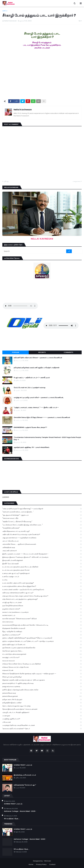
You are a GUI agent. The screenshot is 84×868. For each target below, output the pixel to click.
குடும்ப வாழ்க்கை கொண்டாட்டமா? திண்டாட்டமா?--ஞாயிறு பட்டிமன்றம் (42, 641)
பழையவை (77, 181)
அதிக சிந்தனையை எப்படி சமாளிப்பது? (42, 531)
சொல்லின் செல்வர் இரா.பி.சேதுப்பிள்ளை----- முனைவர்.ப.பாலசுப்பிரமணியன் (42, 417)
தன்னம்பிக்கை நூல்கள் (42, 696)
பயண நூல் (42, 716)
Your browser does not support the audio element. (20, 306)
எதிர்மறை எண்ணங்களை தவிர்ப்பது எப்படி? (42, 593)
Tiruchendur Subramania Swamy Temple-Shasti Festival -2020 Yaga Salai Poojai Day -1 (47, 438)
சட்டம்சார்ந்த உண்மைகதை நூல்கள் (42, 654)
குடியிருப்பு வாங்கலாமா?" (42, 635)
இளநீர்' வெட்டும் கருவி (42, 564)
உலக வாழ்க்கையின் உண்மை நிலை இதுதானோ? (42, 586)
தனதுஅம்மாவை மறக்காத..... (42, 687)
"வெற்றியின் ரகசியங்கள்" (42, 528)
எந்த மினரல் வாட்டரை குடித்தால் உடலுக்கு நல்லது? (42, 599)
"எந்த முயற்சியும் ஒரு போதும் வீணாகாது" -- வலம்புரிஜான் (42, 509)
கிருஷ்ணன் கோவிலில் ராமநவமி (42, 628)
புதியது (6, 181)
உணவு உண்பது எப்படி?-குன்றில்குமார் (42, 573)
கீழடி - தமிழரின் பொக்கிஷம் (42, 632)
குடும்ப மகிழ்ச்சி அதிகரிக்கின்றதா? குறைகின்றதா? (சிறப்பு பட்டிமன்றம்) (42, 638)
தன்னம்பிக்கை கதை (42, 693)
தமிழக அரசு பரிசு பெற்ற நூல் (42, 700)
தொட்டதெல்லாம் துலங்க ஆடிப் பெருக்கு (42, 706)
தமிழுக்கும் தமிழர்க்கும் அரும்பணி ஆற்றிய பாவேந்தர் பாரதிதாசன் (37, 368)
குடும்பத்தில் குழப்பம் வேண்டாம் (42, 645)
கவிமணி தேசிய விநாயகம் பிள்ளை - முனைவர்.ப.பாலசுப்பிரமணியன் (38, 358)
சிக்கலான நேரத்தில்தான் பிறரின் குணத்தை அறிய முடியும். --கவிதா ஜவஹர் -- (42, 674)
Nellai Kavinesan (23, 110)
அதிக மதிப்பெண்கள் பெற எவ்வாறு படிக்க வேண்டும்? (42, 535)
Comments (68, 352)
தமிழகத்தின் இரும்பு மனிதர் (42, 703)
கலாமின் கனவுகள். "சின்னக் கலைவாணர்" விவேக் (42, 619)
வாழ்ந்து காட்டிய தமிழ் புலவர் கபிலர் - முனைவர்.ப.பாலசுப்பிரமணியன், (39, 398)
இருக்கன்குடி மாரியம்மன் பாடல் (25, 775)
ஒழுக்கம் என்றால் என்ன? (42, 609)
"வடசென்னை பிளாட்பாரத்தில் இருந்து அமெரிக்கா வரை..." (42, 525)
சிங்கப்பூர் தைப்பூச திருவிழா (42, 677)
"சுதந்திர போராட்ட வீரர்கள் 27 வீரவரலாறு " (42, 522)
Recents (42, 352)
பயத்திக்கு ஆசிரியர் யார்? (42, 719)
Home (31, 864)
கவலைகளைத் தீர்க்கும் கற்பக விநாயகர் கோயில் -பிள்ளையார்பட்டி (42, 625)
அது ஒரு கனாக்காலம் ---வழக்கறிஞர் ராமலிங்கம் (42, 538)
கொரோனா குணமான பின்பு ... (42, 651)
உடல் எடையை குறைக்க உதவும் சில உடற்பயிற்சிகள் (42, 567)
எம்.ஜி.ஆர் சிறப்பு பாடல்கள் (42, 603)
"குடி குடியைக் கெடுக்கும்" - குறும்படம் (42, 515)
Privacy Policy (41, 864)
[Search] (34, 251)
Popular (16, 352)
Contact (52, 864)
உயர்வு (42, 580)
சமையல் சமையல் (42, 661)
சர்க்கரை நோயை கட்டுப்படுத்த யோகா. (42, 667)
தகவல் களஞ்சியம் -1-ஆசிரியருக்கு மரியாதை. (42, 683)
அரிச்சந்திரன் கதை (42, 548)
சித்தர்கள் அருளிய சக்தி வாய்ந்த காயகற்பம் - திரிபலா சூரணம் (42, 680)
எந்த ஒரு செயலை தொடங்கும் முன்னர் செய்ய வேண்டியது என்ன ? (42, 596)
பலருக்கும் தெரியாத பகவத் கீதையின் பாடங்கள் (42, 725)
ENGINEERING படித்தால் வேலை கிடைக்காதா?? (30, 427)
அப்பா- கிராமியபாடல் (42, 541)
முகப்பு (5, 11)
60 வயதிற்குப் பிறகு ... (12, 819)
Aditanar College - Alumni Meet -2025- (20, 811)
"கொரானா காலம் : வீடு (42, 518)
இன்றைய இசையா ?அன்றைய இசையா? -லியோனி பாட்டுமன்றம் (42, 557)
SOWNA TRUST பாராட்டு (23, 765)
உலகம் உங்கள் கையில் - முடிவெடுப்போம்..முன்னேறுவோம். (42, 590)
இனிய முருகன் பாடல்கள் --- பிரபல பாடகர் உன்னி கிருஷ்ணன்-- (42, 554)
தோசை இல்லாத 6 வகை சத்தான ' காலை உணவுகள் (42, 709)
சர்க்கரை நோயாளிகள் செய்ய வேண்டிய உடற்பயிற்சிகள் (42, 664)
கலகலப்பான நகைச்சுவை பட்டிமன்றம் (42, 612)
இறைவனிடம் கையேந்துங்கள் (42, 560)
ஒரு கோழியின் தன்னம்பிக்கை (42, 606)
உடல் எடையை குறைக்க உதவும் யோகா (42, 570)
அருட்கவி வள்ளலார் (42, 551)
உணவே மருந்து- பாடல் (42, 577)
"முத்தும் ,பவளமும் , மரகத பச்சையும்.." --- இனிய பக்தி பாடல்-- (36, 408)
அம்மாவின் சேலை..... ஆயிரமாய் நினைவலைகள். (42, 544)
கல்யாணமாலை (42, 622)
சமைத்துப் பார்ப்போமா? (42, 658)
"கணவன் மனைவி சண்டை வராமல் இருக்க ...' (42, 512)
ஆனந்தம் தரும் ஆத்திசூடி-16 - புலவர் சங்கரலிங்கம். (32, 447)
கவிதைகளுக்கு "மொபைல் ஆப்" (25, 785)
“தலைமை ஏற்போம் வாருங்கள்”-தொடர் (42, 729)
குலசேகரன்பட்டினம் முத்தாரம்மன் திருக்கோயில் (42, 648)
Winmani (48, 861)
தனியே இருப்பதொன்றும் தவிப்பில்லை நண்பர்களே (42, 690)
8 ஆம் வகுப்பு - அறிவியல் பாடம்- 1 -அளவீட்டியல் (32, 378)
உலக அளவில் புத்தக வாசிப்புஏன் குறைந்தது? (42, 583)
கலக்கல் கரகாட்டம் (42, 615)
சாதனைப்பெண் (42, 670)
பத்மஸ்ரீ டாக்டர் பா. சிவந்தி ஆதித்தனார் (42, 712)
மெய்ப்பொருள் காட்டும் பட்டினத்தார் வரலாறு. (30, 388)
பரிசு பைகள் (42, 722)
